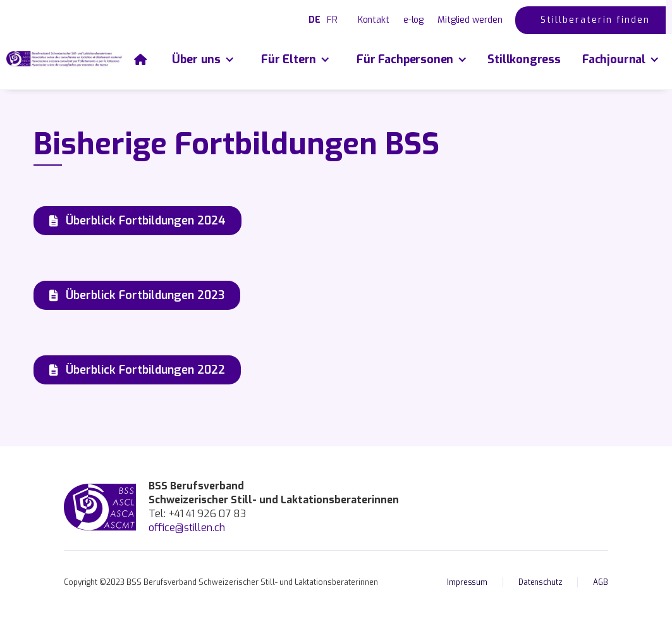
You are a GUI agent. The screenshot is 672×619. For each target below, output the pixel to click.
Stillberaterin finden (595, 20)
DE (315, 20)
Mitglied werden (470, 20)
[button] (203, 59)
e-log (413, 20)
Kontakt (374, 20)
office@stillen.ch (187, 528)
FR (332, 20)
